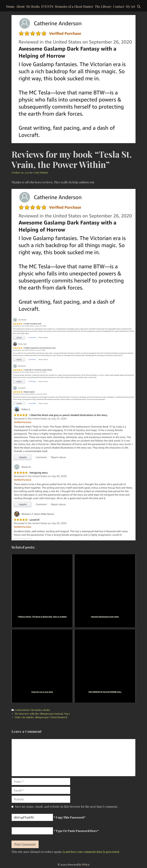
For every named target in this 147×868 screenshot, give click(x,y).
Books (47, 710)
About (20, 6)
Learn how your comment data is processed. (91, 852)
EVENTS (47, 6)
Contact (119, 6)
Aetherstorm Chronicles (28, 710)
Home (10, 6)
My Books (33, 6)
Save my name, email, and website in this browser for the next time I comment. (66, 806)
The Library (103, 6)
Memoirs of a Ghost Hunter (74, 6)
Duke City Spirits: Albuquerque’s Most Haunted (41, 717)
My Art (130, 6)
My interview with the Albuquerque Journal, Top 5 (42, 714)
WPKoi (86, 865)
